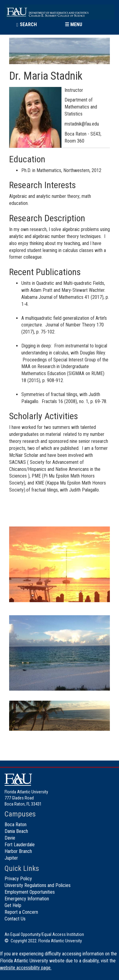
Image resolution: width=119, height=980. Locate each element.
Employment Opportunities (30, 892)
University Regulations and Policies (38, 885)
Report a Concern (21, 912)
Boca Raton (16, 825)
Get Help (13, 905)
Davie (10, 838)
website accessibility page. (26, 968)
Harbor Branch (18, 851)
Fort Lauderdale (20, 845)
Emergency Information (27, 899)
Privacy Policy (18, 879)
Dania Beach (16, 831)
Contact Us (15, 919)
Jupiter (11, 858)
